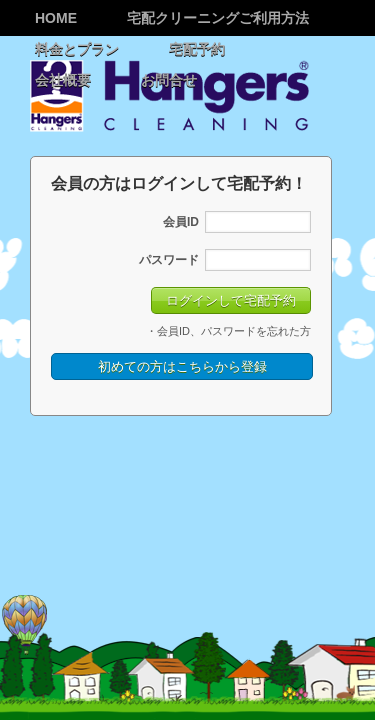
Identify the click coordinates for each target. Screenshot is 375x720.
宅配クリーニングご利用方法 (218, 18)
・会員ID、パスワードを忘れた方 (228, 342)
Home (56, 18)
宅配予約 (197, 49)
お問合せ (169, 80)
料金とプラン (77, 49)
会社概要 (63, 80)
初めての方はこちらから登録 (182, 377)
